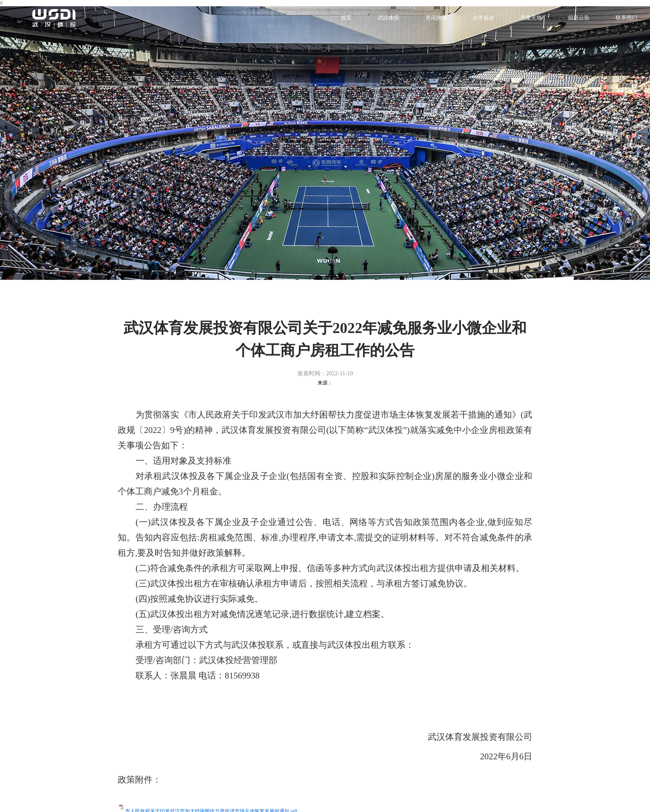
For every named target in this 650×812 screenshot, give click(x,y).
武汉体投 (388, 18)
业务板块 (483, 18)
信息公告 (579, 18)
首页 (346, 18)
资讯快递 (436, 18)
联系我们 (626, 18)
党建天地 (531, 18)
